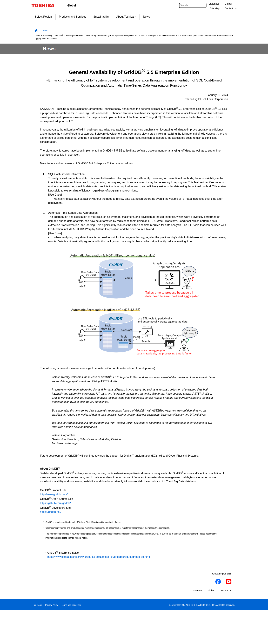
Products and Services (73, 17)
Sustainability (101, 17)
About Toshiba (126, 17)
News (146, 17)
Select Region (43, 17)
